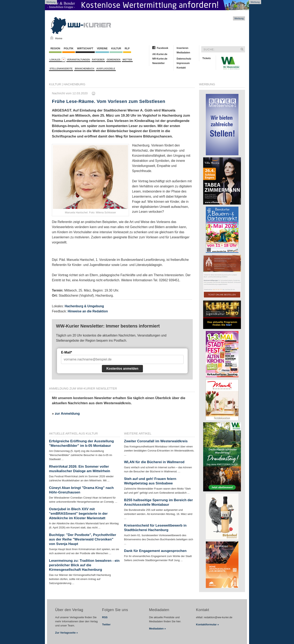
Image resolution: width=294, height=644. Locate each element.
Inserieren (182, 48)
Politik (69, 48)
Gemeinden (114, 60)
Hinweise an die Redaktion (88, 311)
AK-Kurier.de (160, 54)
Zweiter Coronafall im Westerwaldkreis (156, 441)
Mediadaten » (157, 629)
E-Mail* (66, 352)
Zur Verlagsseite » (66, 633)
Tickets (207, 58)
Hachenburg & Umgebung (84, 306)
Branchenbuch (84, 69)
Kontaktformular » (207, 624)
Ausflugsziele (106, 69)
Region (55, 48)
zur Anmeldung (67, 414)
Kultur (116, 48)
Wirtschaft (85, 48)
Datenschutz (184, 59)
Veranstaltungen (78, 60)
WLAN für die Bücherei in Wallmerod (154, 462)
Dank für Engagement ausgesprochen (155, 551)
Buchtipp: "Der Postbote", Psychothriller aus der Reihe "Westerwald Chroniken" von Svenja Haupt (83, 539)
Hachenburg (74, 84)
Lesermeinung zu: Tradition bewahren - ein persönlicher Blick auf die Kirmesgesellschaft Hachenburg (84, 565)
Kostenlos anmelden (122, 369)
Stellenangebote (61, 69)
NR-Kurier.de (160, 59)
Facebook (163, 48)
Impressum (183, 63)
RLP (127, 48)
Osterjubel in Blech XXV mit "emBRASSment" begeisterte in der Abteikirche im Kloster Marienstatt (78, 514)
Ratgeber (98, 60)
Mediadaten (183, 53)
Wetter (127, 60)
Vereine (102, 48)
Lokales (57, 60)
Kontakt (181, 68)
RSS (105, 617)
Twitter (106, 624)
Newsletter (159, 63)
